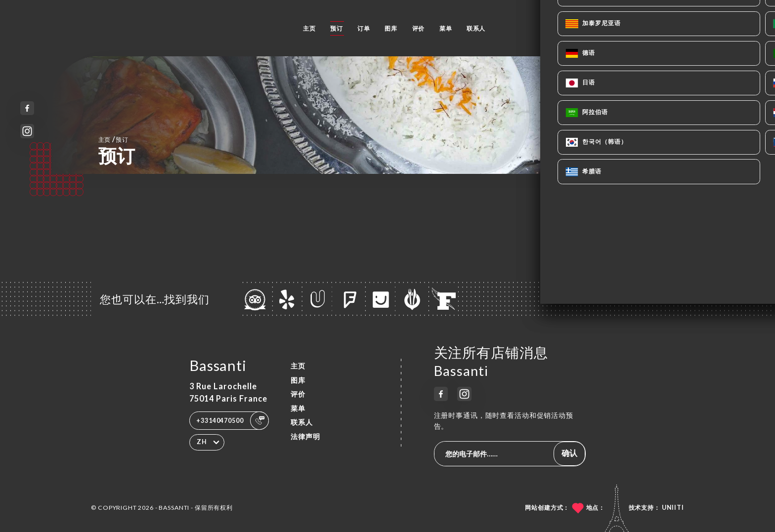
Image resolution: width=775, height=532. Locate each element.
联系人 (476, 28)
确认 (569, 453)
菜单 (446, 28)
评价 (419, 28)
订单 (364, 28)
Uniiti (673, 508)
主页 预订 (113, 139)
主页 (309, 28)
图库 (391, 28)
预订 (337, 28)
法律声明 (305, 436)
